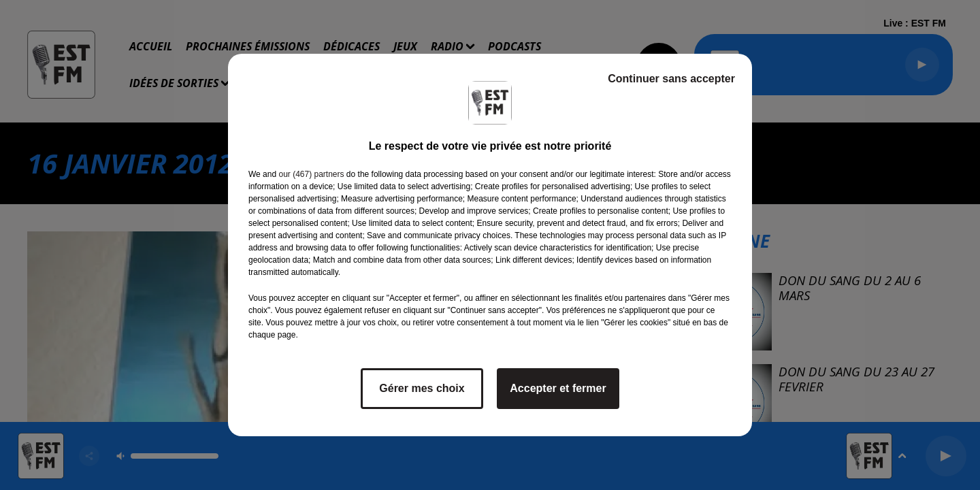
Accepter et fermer (558, 388)
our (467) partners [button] (311, 174)
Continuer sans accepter (671, 79)
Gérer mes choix (422, 388)
